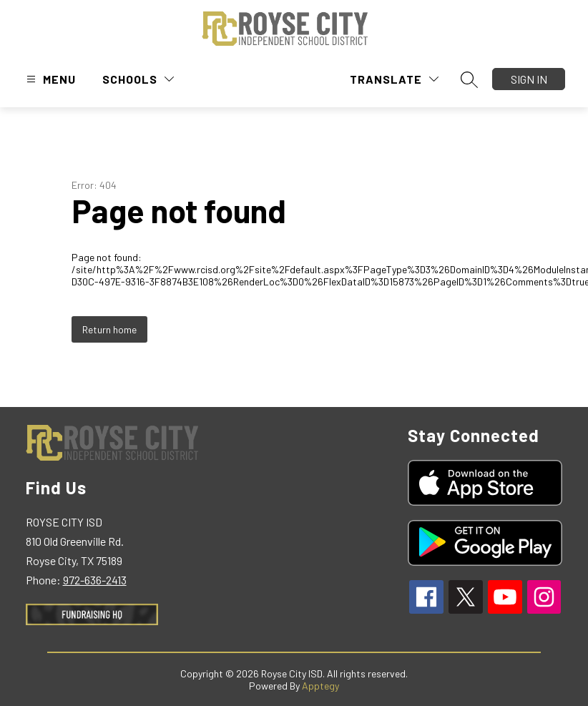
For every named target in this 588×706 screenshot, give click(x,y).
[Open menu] (49, 79)
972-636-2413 (95, 580)
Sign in (529, 79)
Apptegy (320, 686)
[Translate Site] (394, 79)
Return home (109, 329)
